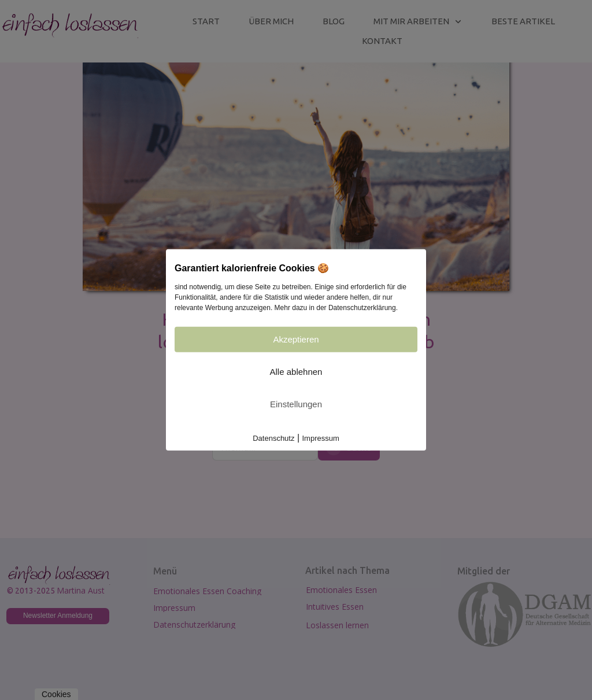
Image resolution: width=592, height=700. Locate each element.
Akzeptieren (296, 339)
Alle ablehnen (296, 372)
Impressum (321, 438)
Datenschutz (273, 438)
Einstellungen (296, 404)
